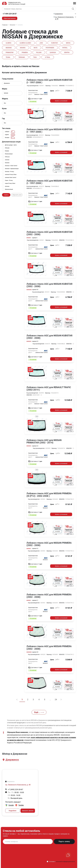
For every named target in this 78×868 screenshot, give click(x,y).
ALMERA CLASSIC (26, 43)
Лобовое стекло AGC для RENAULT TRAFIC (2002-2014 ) (49, 388)
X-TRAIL (48, 57)
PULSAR (39, 52)
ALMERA (9, 43)
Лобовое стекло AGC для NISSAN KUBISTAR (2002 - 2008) (50, 233)
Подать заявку (64, 840)
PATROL (66, 48)
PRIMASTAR (10, 52)
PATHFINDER (51, 48)
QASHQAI (54, 52)
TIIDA (35, 57)
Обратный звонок (10, 18)
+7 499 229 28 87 (10, 14)
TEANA (8, 57)
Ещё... (39, 711)
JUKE (42, 43)
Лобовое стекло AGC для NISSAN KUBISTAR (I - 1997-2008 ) (50, 81)
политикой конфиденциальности (65, 860)
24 (56, 698)
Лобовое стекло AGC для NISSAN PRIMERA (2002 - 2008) (49, 543)
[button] (12, 758)
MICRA (69, 43)
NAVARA (23, 48)
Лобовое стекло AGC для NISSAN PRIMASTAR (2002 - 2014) (44, 441)
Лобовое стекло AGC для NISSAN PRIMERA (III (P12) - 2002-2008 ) (49, 494)
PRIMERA (25, 52)
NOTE (36, 48)
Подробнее (13, 809)
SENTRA (68, 52)
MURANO (9, 48)
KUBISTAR (55, 43)
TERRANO (22, 57)
